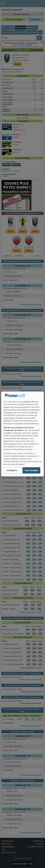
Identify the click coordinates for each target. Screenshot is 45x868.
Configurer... (13, 470)
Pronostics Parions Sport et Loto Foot (16, 4)
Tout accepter (31, 470)
